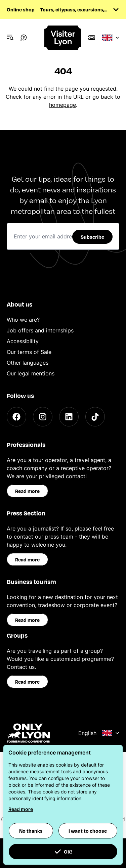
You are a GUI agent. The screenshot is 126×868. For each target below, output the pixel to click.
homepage (62, 105)
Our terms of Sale (29, 352)
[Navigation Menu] (10, 38)
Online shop (21, 9)
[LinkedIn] (69, 417)
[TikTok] (95, 417)
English (99, 733)
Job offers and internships (40, 330)
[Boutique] (92, 38)
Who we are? (23, 320)
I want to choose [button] (88, 831)
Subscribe (92, 237)
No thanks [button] (31, 831)
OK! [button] (63, 852)
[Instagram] (43, 417)
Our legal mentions (31, 373)
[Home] (63, 38)
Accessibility (23, 341)
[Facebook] (16, 417)
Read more (27, 491)
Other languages (28, 363)
